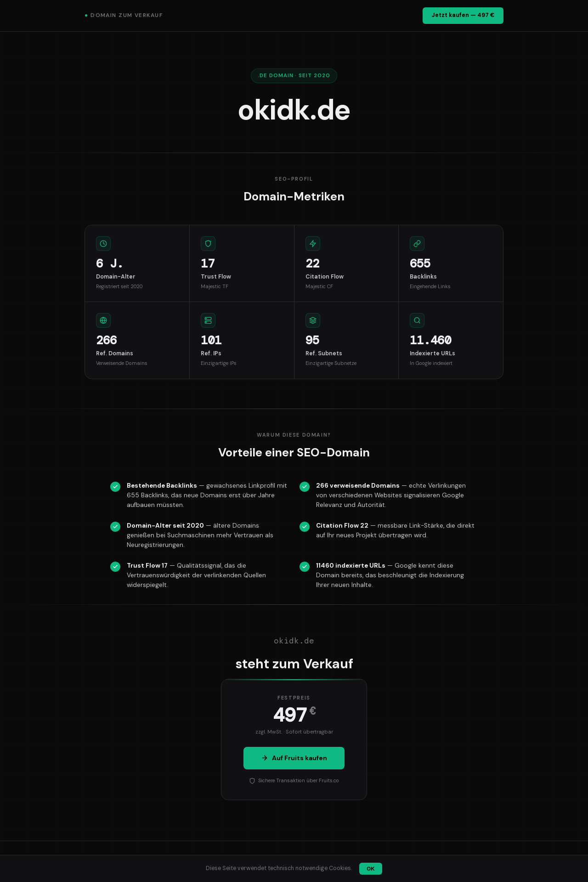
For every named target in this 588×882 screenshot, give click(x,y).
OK (370, 869)
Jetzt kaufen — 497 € (463, 15)
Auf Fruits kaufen (294, 758)
